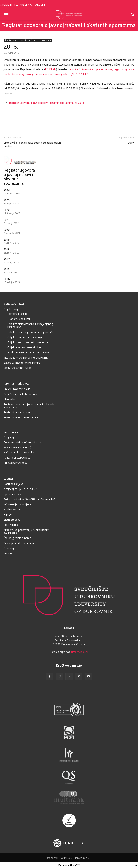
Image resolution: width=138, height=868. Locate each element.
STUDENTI (7, 5)
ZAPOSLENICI (24, 5)
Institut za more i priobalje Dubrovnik (26, 358)
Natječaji (9, 437)
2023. (7, 200)
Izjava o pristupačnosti (17, 458)
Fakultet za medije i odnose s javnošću (31, 332)
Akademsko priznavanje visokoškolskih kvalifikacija (27, 531)
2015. (7, 279)
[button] (6, 15)
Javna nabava (16, 383)
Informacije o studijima (17, 504)
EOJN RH (51, 69)
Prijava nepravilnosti (16, 463)
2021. (7, 220)
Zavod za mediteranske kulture (22, 363)
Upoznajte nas (12, 494)
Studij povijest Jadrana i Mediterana (28, 352)
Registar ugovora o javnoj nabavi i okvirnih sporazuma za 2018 (47, 103)
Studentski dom (13, 509)
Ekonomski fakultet (19, 319)
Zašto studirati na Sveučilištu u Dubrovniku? (29, 499)
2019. (131, 143)
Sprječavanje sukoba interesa (21, 394)
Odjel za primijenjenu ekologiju (26, 337)
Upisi (8, 478)
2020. (7, 230)
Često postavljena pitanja (19, 543)
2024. (7, 190)
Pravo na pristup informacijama (22, 442)
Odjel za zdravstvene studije (24, 347)
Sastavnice (14, 303)
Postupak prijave (14, 484)
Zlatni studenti (12, 520)
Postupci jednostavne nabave (21, 417)
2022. (7, 210)
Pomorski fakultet (18, 314)
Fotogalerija (11, 525)
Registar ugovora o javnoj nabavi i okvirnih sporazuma (69, 25)
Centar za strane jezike (17, 368)
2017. (7, 259)
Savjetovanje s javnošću (18, 447)
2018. (7, 250)
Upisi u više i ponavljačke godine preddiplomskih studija (32, 145)
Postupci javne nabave (17, 412)
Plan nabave (11, 399)
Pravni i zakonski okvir (17, 389)
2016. (7, 269)
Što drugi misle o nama (17, 538)
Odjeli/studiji (11, 309)
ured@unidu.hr (80, 652)
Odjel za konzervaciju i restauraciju (28, 342)
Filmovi (8, 515)
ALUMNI (40, 5)
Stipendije (9, 548)
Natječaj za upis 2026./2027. (20, 489)
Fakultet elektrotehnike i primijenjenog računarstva (30, 325)
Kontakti (9, 553)
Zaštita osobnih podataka (19, 452)
